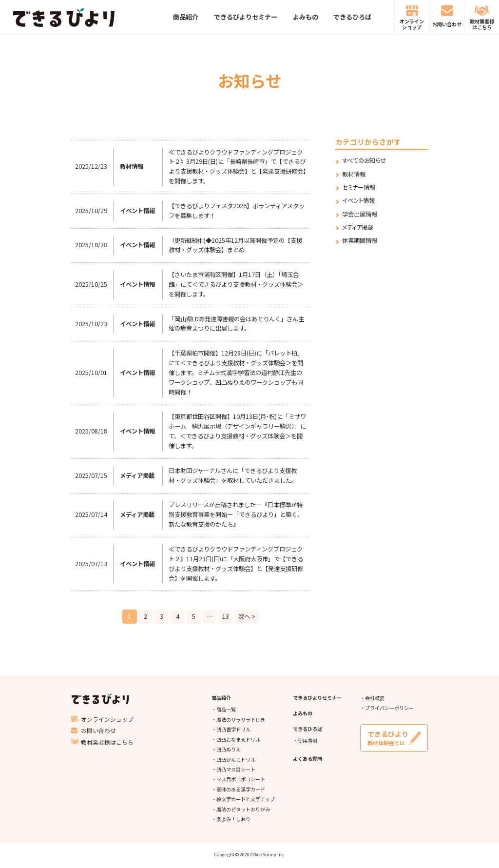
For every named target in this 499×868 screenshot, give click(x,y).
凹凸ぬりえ (229, 749)
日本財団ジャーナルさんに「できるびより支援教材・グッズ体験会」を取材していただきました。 (233, 475)
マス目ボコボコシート (241, 779)
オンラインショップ (412, 24)
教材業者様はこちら (482, 24)
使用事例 (307, 740)
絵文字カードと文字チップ (246, 799)
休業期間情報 (360, 241)
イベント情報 (358, 201)
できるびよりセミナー (246, 18)
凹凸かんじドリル (236, 759)
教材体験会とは (394, 738)
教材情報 (354, 174)
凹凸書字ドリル (233, 729)
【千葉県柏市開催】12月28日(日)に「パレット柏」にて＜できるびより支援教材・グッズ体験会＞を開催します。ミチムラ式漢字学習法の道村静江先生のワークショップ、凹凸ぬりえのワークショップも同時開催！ (236, 373)
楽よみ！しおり (233, 819)
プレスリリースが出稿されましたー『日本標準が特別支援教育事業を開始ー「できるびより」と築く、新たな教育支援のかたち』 (236, 514)
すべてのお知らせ (364, 161)
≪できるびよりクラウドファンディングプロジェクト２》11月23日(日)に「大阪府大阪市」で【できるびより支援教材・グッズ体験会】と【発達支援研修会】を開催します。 (236, 564)
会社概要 (375, 698)
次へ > (247, 616)
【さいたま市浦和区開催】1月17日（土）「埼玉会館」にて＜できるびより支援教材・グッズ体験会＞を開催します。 (236, 284)
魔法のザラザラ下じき (241, 720)
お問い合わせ (447, 24)
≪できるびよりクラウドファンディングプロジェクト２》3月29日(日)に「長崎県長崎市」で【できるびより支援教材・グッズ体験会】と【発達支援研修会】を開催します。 (237, 167)
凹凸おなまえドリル (238, 740)
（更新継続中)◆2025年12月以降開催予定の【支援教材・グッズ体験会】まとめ (235, 245)
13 (226, 616)
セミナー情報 (359, 187)
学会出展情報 (360, 214)
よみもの (306, 18)
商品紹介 (186, 18)
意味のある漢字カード (241, 789)
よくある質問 (307, 759)
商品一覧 (226, 709)
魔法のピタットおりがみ (243, 809)
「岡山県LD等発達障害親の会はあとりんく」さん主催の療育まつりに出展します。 (236, 324)
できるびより (64, 18)
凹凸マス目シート (236, 769)
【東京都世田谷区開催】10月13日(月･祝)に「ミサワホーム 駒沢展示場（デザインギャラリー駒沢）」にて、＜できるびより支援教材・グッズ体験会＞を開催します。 (237, 431)
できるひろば (352, 18)
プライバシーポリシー (389, 708)
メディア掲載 (358, 227)
